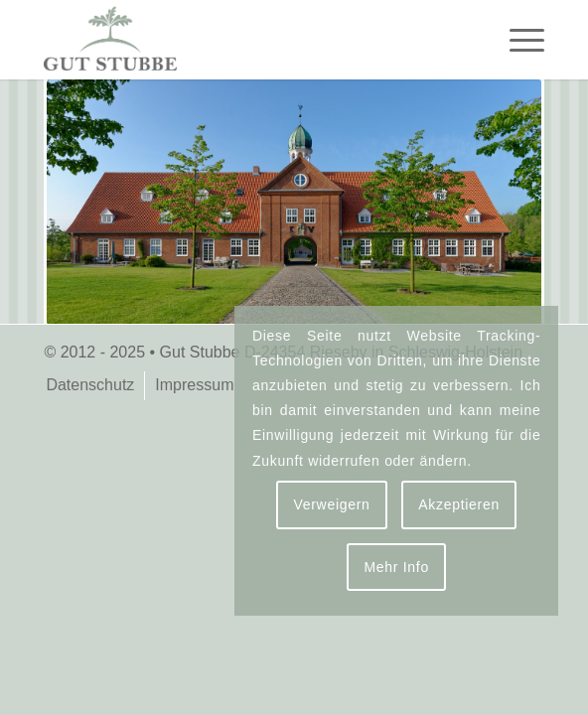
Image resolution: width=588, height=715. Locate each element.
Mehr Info (396, 567)
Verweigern (331, 504)
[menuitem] (517, 40)
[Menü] (517, 40)
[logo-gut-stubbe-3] (244, 40)
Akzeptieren (459, 504)
